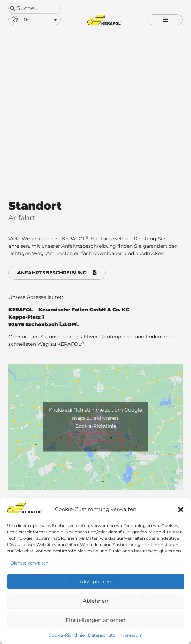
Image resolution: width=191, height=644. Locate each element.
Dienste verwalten (30, 563)
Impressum (131, 635)
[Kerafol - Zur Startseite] (104, 20)
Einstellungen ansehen (95, 620)
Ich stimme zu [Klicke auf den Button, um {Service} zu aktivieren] (95, 442)
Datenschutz (101, 635)
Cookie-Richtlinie (67, 635)
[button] (181, 510)
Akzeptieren (95, 582)
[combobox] (35, 8)
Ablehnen (95, 601)
